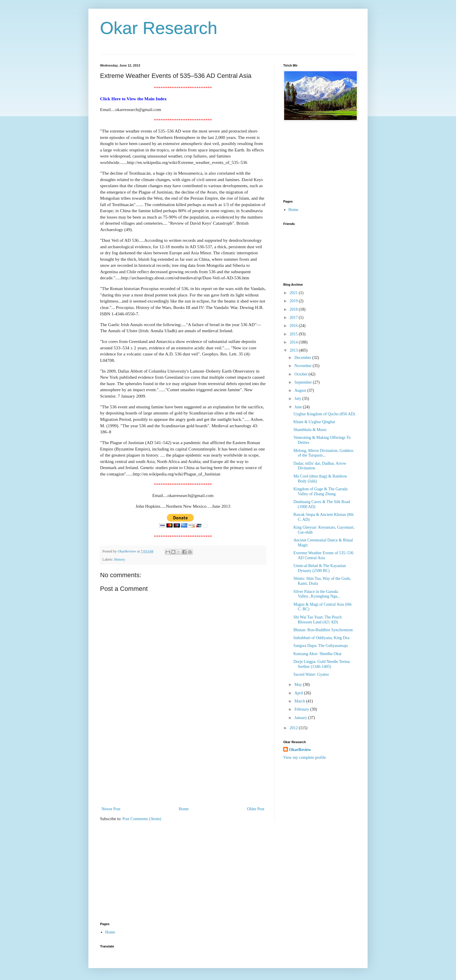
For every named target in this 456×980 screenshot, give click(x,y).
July (298, 399)
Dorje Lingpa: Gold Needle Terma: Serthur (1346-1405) (322, 664)
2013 (294, 350)
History (120, 559)
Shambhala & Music (310, 430)
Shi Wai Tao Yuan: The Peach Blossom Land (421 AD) (318, 620)
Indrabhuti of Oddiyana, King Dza (321, 638)
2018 (294, 309)
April (299, 693)
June (299, 407)
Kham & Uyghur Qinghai (314, 422)
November (303, 366)
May (299, 685)
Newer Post (111, 809)
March (300, 701)
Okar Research (159, 28)
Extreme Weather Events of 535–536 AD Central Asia (323, 555)
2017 (294, 318)
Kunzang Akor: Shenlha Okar (318, 654)
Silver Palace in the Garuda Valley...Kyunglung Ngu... (317, 594)
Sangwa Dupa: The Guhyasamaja (321, 646)
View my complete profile (305, 758)
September (303, 382)
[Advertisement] (183, 762)
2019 (294, 301)
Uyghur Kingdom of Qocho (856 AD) (324, 414)
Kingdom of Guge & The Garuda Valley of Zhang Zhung (320, 491)
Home (184, 809)
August (301, 390)
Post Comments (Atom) (142, 819)
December (303, 358)
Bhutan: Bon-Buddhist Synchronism (323, 630)
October (301, 374)
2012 (294, 728)
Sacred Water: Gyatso (311, 674)
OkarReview (300, 750)
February (302, 709)
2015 (294, 334)
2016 (294, 326)
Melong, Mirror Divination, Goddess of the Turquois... (323, 453)
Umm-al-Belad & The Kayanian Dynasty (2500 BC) (320, 568)
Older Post (256, 809)
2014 (294, 342)
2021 (294, 293)
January (301, 718)
